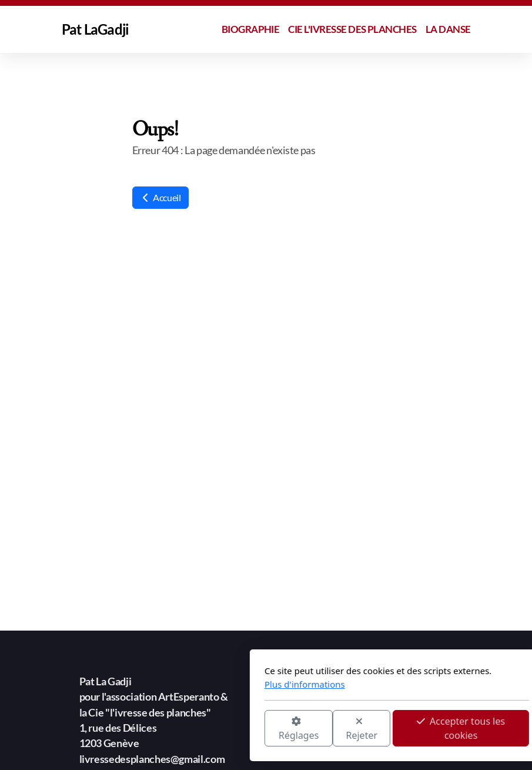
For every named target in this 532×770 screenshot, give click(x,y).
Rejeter (231, 729)
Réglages (168, 729)
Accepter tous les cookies (330, 728)
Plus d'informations (174, 684)
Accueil (160, 197)
